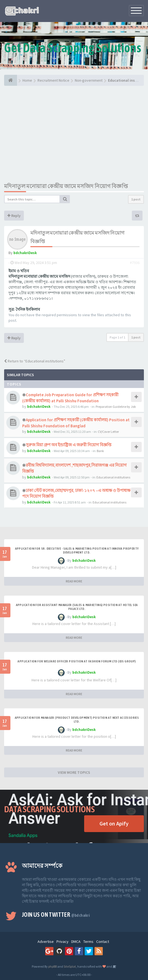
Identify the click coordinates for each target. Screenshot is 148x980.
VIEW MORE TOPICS (74, 772)
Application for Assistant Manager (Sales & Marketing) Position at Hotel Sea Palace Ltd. (77, 607)
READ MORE (74, 581)
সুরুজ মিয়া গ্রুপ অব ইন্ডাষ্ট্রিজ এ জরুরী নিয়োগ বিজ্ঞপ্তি (69, 445)
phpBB (52, 966)
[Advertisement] (74, 134)
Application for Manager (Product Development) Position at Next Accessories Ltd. (77, 720)
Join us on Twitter (56, 915)
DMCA (76, 942)
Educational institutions (113, 477)
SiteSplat (70, 966)
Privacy (62, 942)
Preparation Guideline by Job (116, 407)
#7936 (135, 263)
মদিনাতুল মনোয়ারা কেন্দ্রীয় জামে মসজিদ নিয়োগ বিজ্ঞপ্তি (66, 186)
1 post (136, 199)
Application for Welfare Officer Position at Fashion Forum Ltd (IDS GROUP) (77, 661)
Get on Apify (114, 823)
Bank (100, 451)
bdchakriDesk (25, 253)
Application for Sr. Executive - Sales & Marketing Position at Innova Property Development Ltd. (77, 550)
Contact (103, 942)
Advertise (46, 942)
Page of (117, 337)
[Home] (11, 80)
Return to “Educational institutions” (35, 361)
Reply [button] (14, 216)
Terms (88, 942)
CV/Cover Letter (108, 432)
